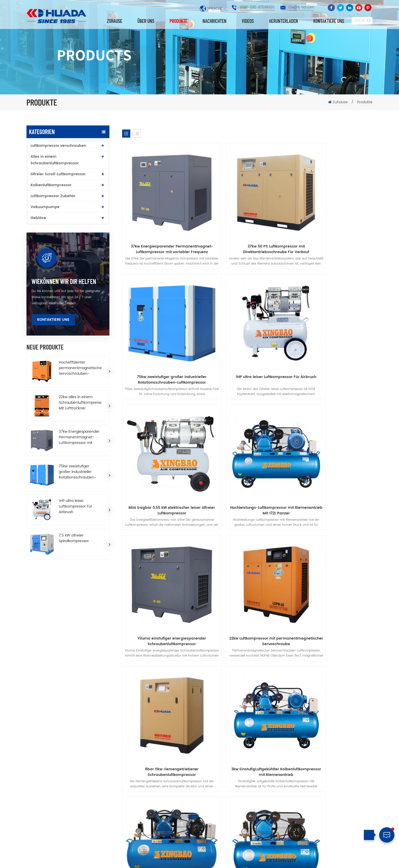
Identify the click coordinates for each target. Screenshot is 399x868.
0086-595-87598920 (257, 8)
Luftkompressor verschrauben (58, 146)
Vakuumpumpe (45, 207)
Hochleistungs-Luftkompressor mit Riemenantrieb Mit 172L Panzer (332, 342)
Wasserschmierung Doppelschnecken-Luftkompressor (244, 831)
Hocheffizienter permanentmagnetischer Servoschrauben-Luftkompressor (80, 368)
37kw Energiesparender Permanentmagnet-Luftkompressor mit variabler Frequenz (79, 437)
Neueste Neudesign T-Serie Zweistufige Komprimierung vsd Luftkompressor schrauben (245, 763)
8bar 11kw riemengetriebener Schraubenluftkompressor (332, 453)
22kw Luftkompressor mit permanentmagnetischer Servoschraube (247, 453)
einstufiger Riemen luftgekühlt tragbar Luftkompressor (332, 565)
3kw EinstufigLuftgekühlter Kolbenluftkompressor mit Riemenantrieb (162, 565)
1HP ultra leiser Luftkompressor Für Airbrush (75, 507)
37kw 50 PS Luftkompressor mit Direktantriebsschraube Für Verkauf (247, 230)
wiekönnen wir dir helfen (64, 281)
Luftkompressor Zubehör (53, 196)
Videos (248, 21)
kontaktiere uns (329, 21)
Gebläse (38, 218)
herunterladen (283, 21)
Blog (288, 629)
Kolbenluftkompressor (51, 185)
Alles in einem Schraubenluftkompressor (55, 160)
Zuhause (115, 21)
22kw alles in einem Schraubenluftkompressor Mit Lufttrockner (80, 403)
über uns (146, 21)
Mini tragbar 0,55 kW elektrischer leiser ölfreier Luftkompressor (247, 342)
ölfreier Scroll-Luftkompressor (58, 174)
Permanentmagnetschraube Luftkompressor (159, 768)
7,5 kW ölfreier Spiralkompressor (74, 538)
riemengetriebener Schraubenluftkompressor (156, 824)
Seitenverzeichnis (348, 859)
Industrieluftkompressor (154, 804)
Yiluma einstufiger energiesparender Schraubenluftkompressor (162, 453)
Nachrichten (215, 21)
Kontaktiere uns (53, 320)
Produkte (178, 21)
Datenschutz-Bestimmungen (200, 638)
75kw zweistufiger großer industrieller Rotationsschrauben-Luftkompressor (77, 472)
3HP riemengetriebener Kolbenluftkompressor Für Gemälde (247, 565)
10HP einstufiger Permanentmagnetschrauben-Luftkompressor (237, 784)
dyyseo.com (222, 860)
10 (198, 599)
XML (369, 859)
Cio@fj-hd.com (301, 8)
